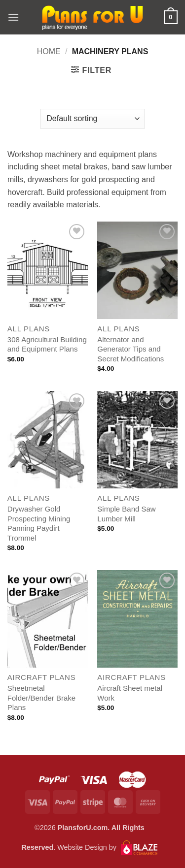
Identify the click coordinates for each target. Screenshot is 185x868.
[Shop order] (92, 119)
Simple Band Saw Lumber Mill (126, 514)
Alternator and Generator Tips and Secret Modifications (130, 349)
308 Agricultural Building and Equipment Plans (47, 344)
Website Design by (107, 847)
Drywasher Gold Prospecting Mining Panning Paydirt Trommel (39, 523)
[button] (13, 17)
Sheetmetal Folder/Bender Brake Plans (41, 698)
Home (49, 51)
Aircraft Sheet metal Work (130, 693)
